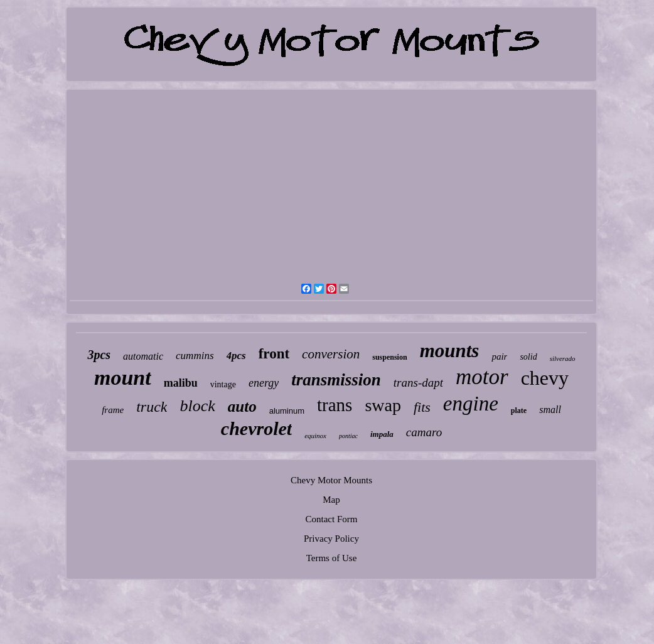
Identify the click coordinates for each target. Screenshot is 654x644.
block (197, 406)
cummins (195, 356)
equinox (315, 436)
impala (382, 434)
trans (335, 405)
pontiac (348, 436)
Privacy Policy (331, 539)
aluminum (287, 411)
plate (519, 411)
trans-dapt (418, 383)
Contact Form (332, 519)
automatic (143, 356)
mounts (450, 351)
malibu (181, 383)
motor (482, 377)
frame (113, 410)
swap (383, 405)
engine (471, 404)
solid (528, 357)
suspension (389, 357)
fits (422, 407)
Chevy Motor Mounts (331, 480)
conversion (331, 354)
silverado (563, 358)
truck (152, 407)
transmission (336, 380)
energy (264, 383)
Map (331, 500)
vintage (223, 384)
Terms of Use (332, 558)
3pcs (99, 355)
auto (242, 406)
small (550, 410)
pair (499, 357)
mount (123, 378)
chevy (545, 378)
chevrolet (256, 428)
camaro (424, 432)
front (274, 354)
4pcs (236, 356)
